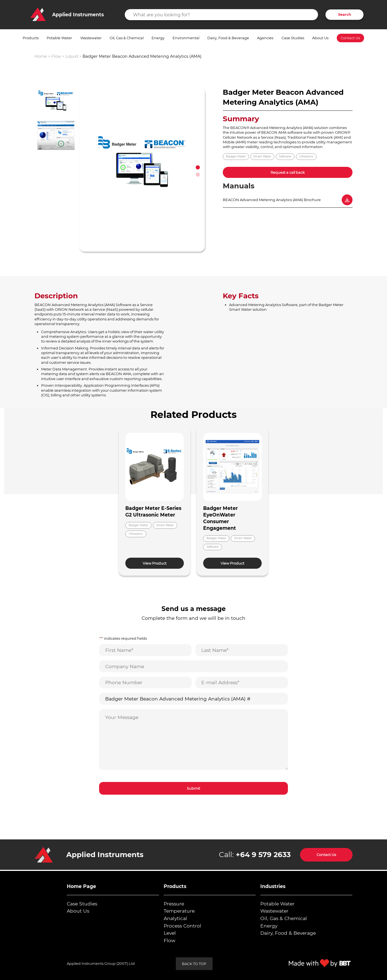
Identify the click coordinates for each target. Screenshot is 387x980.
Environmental (186, 38)
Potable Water (59, 38)
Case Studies (293, 38)
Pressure (174, 904)
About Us (320, 38)
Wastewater (91, 38)
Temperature (179, 911)
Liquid (72, 56)
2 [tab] (198, 174)
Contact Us (350, 38)
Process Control (182, 926)
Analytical (175, 918)
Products (31, 38)
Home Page (81, 886)
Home (41, 56)
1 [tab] (198, 168)
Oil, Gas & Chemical (127, 38)
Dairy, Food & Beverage (228, 38)
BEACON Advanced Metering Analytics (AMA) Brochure (272, 200)
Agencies (265, 38)
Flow (56, 56)
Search (345, 14)
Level (170, 933)
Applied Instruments (105, 855)
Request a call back (288, 172)
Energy (158, 38)
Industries (273, 886)
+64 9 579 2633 (263, 855)
